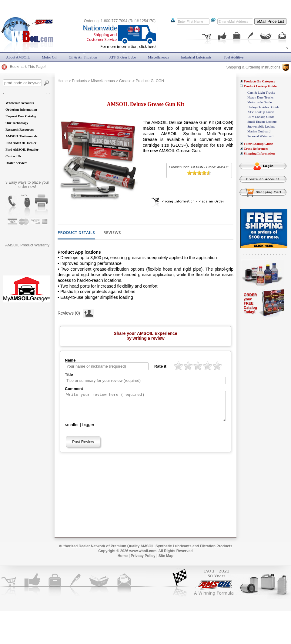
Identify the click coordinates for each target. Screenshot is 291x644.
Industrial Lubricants (196, 57)
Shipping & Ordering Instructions (258, 67)
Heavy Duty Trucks (260, 97)
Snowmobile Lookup (261, 126)
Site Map (166, 561)
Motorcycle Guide (259, 102)
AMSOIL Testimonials (21, 136)
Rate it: (161, 366)
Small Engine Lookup (262, 122)
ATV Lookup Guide (261, 112)
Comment (74, 389)
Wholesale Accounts (20, 103)
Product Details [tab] (76, 233)
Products (79, 81)
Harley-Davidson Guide (263, 107)
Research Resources (20, 129)
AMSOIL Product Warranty (27, 245)
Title (69, 374)
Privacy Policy (143, 561)
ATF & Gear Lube (122, 57)
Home (63, 81)
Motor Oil (49, 57)
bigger (89, 430)
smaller (72, 430)
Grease (125, 81)
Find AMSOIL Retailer (22, 149)
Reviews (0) (76, 312)
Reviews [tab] (112, 233)
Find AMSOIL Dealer (21, 143)
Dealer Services (16, 163)
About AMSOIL (18, 57)
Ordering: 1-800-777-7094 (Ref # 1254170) (120, 21)
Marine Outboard (259, 131)
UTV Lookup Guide (261, 117)
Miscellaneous (103, 81)
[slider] (199, 173)
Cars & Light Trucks (261, 92)
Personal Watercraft (261, 136)
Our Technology (17, 123)
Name (70, 360)
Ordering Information (21, 109)
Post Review (83, 447)
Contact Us (13, 156)
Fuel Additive (234, 57)
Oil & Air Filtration (83, 57)
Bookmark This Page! (23, 67)
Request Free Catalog (21, 116)
